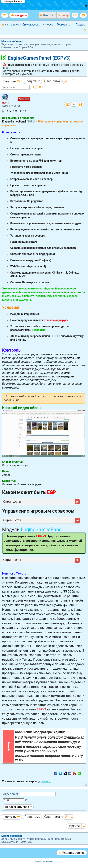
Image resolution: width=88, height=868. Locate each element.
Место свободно (12, 41)
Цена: (6, 471)
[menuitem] (19, 15)
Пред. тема (32, 81)
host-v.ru (46, 781)
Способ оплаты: (12, 462)
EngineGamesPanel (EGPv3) (39, 58)
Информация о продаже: (18, 118)
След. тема (52, 81)
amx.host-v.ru (47, 861)
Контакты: (9, 481)
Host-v (6, 103)
